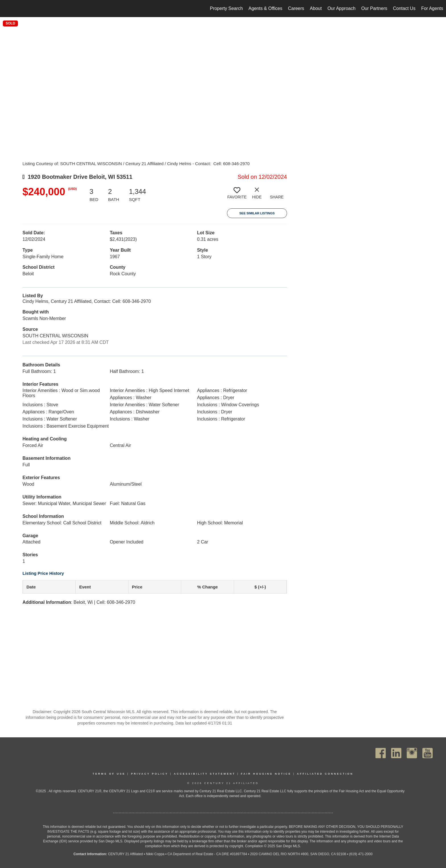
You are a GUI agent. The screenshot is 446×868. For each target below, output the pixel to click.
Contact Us (404, 8)
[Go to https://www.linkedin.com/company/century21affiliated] (396, 753)
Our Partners (374, 8)
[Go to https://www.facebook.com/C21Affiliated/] (381, 753)
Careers (296, 8)
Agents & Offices (266, 8)
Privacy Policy (149, 774)
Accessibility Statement (205, 774)
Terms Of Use (109, 774)
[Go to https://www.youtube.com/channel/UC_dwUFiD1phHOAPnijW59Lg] (428, 753)
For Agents (432, 8)
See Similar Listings (257, 213)
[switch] (237, 195)
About (316, 8)
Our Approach (341, 8)
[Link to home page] (7, 9)
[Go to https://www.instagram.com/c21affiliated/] (412, 753)
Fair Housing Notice (266, 774)
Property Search (226, 8)
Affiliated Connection (325, 774)
